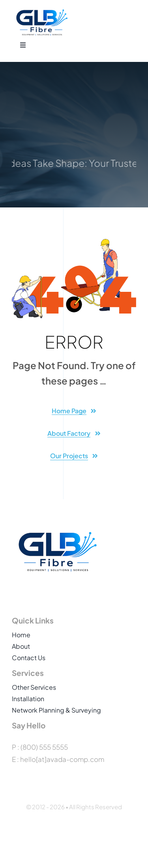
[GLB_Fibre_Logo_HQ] (42, 12)
